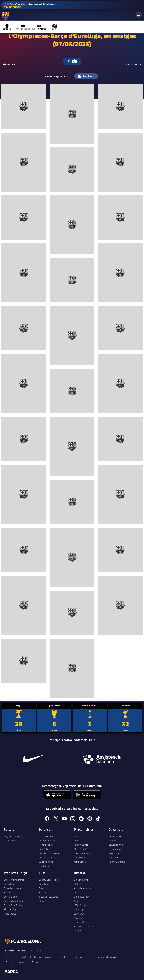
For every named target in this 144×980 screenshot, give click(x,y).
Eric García (44, 866)
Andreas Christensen (50, 853)
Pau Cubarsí (45, 849)
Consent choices (39, 962)
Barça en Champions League (85, 928)
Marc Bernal (80, 862)
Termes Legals (12, 957)
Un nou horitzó (82, 880)
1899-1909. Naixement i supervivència (81, 918)
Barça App (9, 892)
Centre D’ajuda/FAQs (107, 957)
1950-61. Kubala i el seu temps (84, 907)
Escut (42, 888)
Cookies (49, 957)
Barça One (9, 884)
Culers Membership (14, 880)
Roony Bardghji (117, 862)
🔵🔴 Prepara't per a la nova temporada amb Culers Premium (30, 5)
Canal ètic (44, 884)
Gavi (76, 836)
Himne (42, 892)
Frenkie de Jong (82, 853)
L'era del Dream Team (82, 899)
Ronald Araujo (46, 845)
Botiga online (11, 897)
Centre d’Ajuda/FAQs (15, 901)
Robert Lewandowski (116, 843)
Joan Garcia (10, 841)
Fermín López (81, 845)
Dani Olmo (79, 857)
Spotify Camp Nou (48, 880)
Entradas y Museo (13, 888)
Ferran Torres (116, 836)
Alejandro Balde (47, 841)
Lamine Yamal (116, 849)
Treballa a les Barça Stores (49, 899)
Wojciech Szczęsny (14, 836)
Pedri (77, 841)
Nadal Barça (10, 914)
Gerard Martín (46, 857)
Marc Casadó (81, 849)
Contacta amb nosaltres (83, 957)
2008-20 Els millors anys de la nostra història (84, 888)
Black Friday (10, 909)
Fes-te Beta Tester (13, 905)
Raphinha (114, 853)
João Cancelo (46, 836)
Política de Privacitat (32, 957)
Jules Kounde (46, 862)
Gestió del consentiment (17, 962)
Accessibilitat (62, 957)
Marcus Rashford (117, 857)
